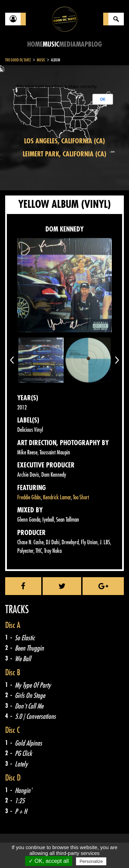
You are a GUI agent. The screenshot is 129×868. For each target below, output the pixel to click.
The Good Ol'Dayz (18, 60)
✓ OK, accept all (49, 861)
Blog (95, 44)
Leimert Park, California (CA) (64, 154)
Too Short (81, 497)
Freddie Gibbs (29, 497)
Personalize (91, 861)
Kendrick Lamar (57, 497)
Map (82, 44)
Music (51, 44)
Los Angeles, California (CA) (64, 141)
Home (35, 44)
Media (68, 44)
